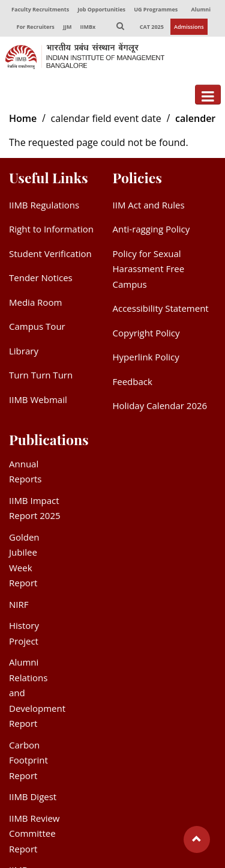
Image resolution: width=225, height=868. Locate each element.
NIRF (19, 604)
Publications (49, 439)
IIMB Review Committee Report (34, 833)
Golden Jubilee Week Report (24, 560)
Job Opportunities (101, 9)
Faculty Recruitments (40, 9)
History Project (24, 633)
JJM (67, 27)
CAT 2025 (152, 27)
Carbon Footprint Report (28, 760)
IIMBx (88, 27)
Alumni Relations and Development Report (37, 693)
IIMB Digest (33, 797)
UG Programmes (156, 9)
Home (23, 118)
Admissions (189, 27)
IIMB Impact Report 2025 (35, 508)
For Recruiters (35, 27)
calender (195, 118)
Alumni (201, 9)
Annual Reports (25, 472)
